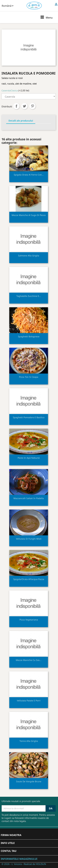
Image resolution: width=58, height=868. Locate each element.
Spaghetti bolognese (29, 336)
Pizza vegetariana (29, 620)
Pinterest (32, 106)
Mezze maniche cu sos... (29, 660)
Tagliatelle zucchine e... (29, 296)
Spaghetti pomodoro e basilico (29, 417)
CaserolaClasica (10, 90)
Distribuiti (16, 106)
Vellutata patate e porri (29, 701)
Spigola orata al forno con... (29, 175)
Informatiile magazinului (19, 859)
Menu (46, 17)
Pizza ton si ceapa (29, 377)
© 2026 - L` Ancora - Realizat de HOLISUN (24, 864)
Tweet (24, 106)
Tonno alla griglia (29, 741)
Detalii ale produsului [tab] (21, 121)
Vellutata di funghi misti (29, 539)
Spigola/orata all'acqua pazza (29, 579)
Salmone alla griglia (29, 256)
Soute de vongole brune (29, 781)
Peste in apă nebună (29, 458)
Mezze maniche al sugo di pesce (29, 215)
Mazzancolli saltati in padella (29, 498)
